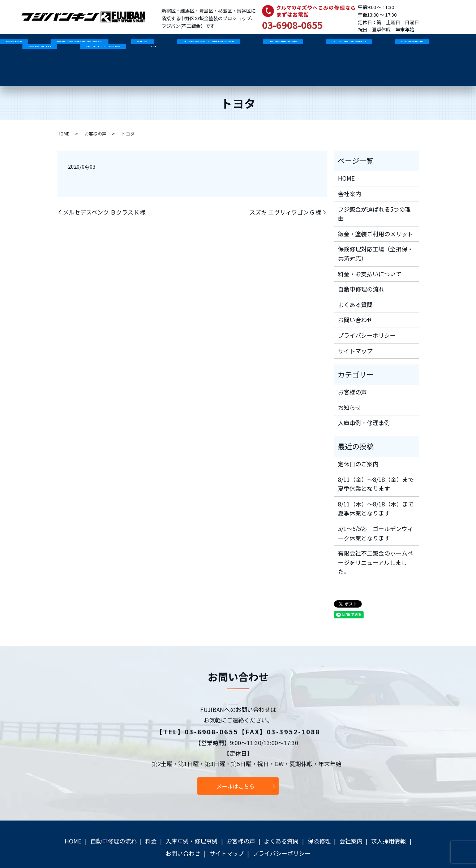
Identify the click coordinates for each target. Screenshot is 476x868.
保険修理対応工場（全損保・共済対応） (376, 235)
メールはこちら (235, 768)
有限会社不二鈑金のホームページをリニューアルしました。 (376, 544)
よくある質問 (286, 46)
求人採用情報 (434, 46)
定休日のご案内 (358, 445)
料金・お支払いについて (370, 255)
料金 (114, 46)
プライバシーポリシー (367, 316)
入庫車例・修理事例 (168, 46)
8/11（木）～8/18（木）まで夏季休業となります (376, 490)
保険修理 (337, 46)
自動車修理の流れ (62, 46)
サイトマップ (355, 332)
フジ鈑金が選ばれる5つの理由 (374, 195)
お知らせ (350, 389)
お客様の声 (231, 46)
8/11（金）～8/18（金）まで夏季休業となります (376, 465)
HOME (8, 46)
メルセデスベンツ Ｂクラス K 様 (104, 194)
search (28, 57)
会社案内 (383, 46)
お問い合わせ (355, 301)
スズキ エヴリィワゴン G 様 (285, 194)
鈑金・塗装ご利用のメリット (376, 215)
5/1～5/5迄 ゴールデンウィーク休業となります (376, 514)
